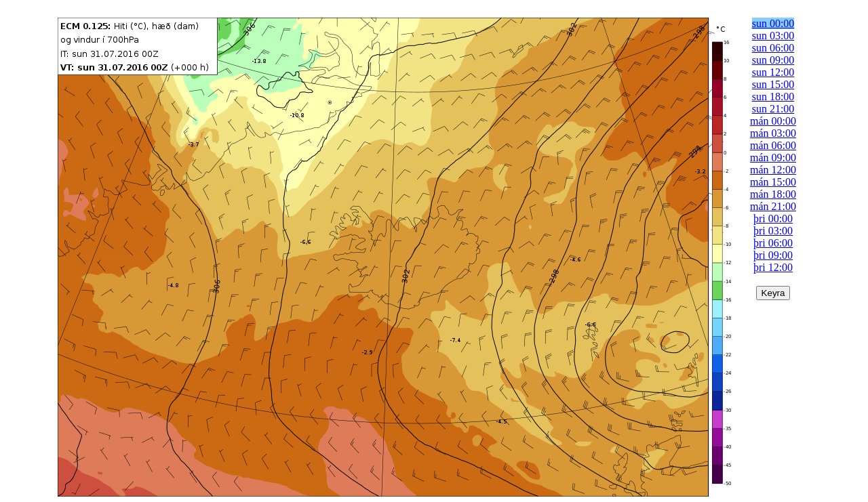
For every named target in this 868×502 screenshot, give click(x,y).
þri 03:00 (773, 231)
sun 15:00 (773, 84)
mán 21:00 (773, 206)
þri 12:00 (773, 267)
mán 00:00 (773, 121)
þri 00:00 (773, 218)
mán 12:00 (773, 170)
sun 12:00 (773, 72)
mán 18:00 (773, 194)
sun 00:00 (773, 23)
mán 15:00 (773, 182)
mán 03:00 (773, 133)
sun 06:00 (773, 48)
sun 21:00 (773, 109)
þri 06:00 (773, 243)
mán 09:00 (773, 158)
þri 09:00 (773, 255)
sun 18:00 (773, 97)
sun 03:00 (773, 36)
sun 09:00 (773, 60)
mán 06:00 (773, 145)
